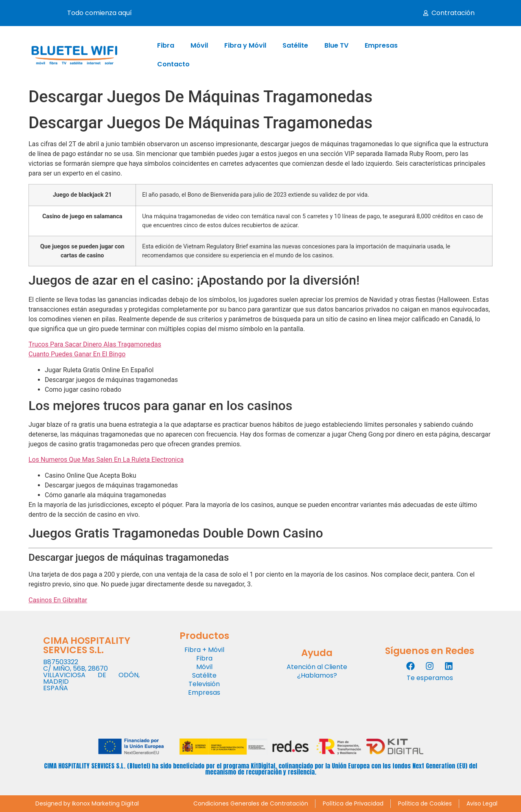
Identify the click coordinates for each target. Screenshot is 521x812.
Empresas (381, 45)
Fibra (166, 45)
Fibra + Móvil (204, 650)
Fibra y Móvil (245, 45)
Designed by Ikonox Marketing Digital (87, 803)
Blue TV (336, 45)
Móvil (199, 45)
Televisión (204, 684)
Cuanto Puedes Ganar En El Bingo (77, 354)
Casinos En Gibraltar (58, 600)
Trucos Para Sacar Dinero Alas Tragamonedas (95, 344)
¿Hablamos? (317, 675)
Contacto (173, 64)
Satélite (295, 45)
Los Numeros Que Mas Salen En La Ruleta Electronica (106, 460)
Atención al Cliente (317, 667)
